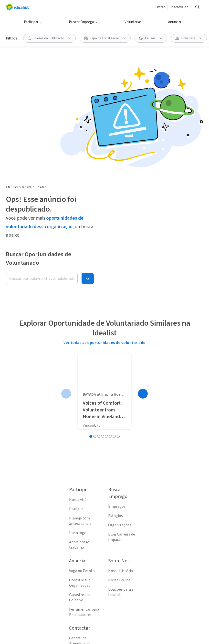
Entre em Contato (84, 549)
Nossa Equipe (119, 476)
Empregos (117, 402)
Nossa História (120, 467)
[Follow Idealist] (81, 632)
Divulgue (76, 405)
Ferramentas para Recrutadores (84, 508)
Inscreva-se (180, 7)
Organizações (120, 421)
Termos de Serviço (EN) (84, 561)
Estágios (115, 412)
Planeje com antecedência (80, 417)
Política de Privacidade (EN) (83, 575)
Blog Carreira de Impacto (122, 433)
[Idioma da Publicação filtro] (49, 38)
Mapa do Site (80, 587)
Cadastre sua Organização (80, 479)
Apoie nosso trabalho (79, 441)
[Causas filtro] (151, 38)
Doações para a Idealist (121, 488)
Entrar (160, 7)
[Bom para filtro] (189, 38)
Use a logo (78, 429)
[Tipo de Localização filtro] (105, 38)
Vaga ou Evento (82, 467)
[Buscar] (197, 7)
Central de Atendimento (80, 537)
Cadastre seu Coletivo (80, 493)
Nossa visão (79, 396)
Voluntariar (133, 22)
